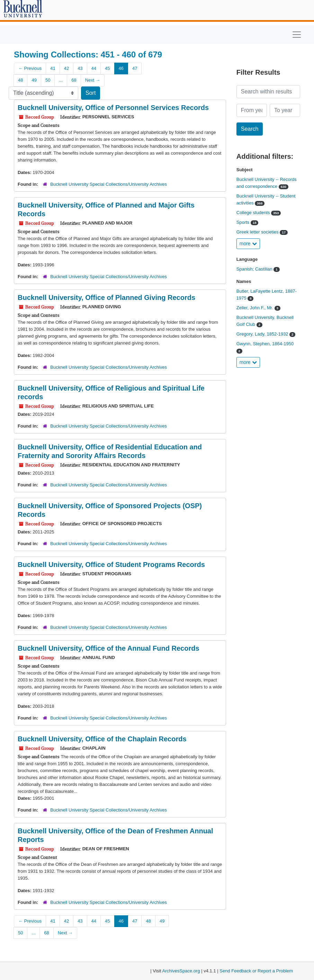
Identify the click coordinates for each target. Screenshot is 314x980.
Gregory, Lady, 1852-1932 (263, 334)
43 (80, 68)
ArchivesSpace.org (181, 971)
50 (48, 80)
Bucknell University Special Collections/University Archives (109, 184)
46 (121, 68)
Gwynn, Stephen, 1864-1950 (265, 344)
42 (66, 68)
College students (254, 213)
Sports (244, 222)
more (248, 244)
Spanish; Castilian (255, 269)
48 (20, 80)
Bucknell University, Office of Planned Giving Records (106, 297)
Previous (30, 68)
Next (93, 80)
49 (34, 80)
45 (107, 68)
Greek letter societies (258, 232)
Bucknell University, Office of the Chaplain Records (102, 739)
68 (74, 80)
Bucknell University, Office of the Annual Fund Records (109, 648)
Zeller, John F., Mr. (255, 308)
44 (94, 68)
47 (135, 68)
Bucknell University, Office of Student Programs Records (111, 565)
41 (53, 68)
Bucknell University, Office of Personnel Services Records (113, 108)
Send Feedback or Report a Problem (256, 971)
